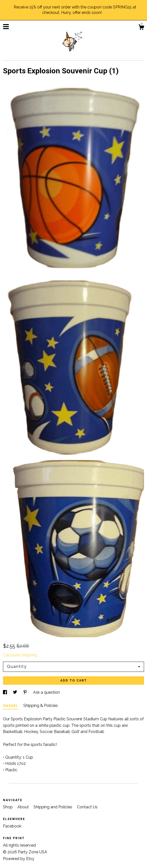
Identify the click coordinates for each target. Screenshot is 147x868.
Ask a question (46, 692)
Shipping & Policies (41, 706)
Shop (8, 807)
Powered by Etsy (19, 859)
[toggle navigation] (6, 27)
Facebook (12, 826)
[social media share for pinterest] (26, 692)
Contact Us (87, 807)
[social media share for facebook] (5, 692)
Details (11, 706)
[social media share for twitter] (16, 692)
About (24, 807)
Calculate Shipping (20, 655)
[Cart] (141, 28)
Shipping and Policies (53, 807)
